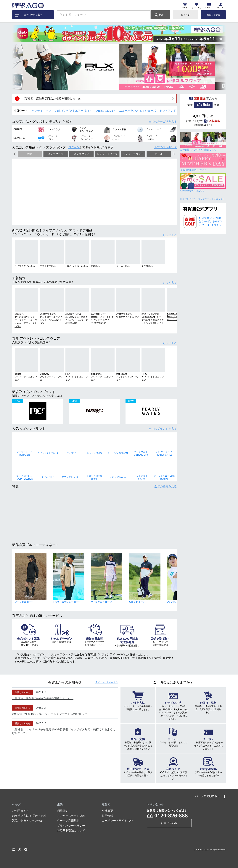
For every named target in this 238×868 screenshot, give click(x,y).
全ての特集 (165, 486)
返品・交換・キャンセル (27, 821)
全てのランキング (165, 147)
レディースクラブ (107, 154)
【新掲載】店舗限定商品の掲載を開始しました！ (53, 98)
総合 (30, 154)
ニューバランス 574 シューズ (138, 111)
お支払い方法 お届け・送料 (29, 816)
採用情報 (107, 816)
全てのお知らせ (107, 682)
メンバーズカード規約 (71, 816)
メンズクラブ (56, 154)
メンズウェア (81, 154)
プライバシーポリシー (71, 826)
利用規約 (63, 811)
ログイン (186, 15)
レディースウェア (133, 154)
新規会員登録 (213, 15)
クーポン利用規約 (68, 821)
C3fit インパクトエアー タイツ (74, 111)
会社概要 (107, 811)
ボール (159, 154)
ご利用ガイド (20, 811)
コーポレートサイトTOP (117, 821)
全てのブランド (163, 429)
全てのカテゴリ (163, 122)
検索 (161, 15)
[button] (18, 67)
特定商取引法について (71, 830)
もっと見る (170, 235)
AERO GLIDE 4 (106, 111)
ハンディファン (41, 111)
